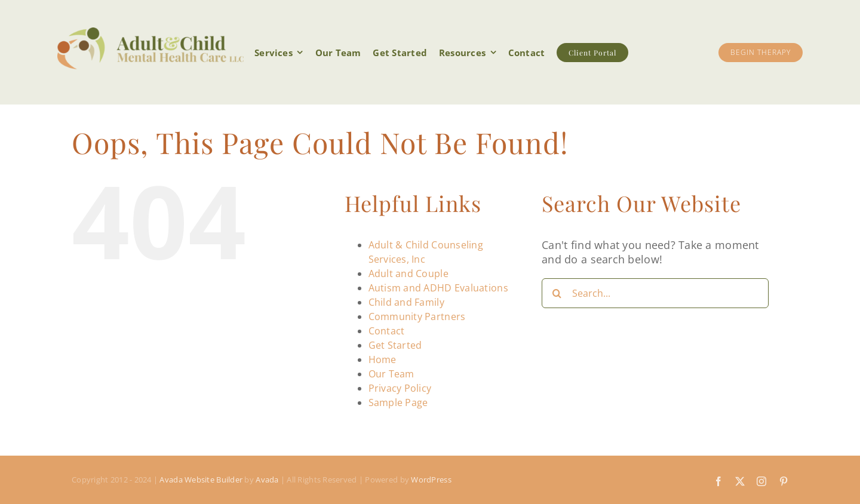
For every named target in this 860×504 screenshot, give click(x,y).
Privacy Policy (400, 388)
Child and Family (406, 302)
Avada (267, 480)
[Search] (557, 293)
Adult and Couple (408, 273)
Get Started (395, 345)
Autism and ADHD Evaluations (438, 288)
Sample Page (398, 402)
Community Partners (417, 316)
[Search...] (655, 293)
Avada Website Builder (201, 480)
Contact (387, 331)
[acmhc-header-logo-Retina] (150, 33)
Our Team (391, 374)
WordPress (431, 480)
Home (383, 359)
